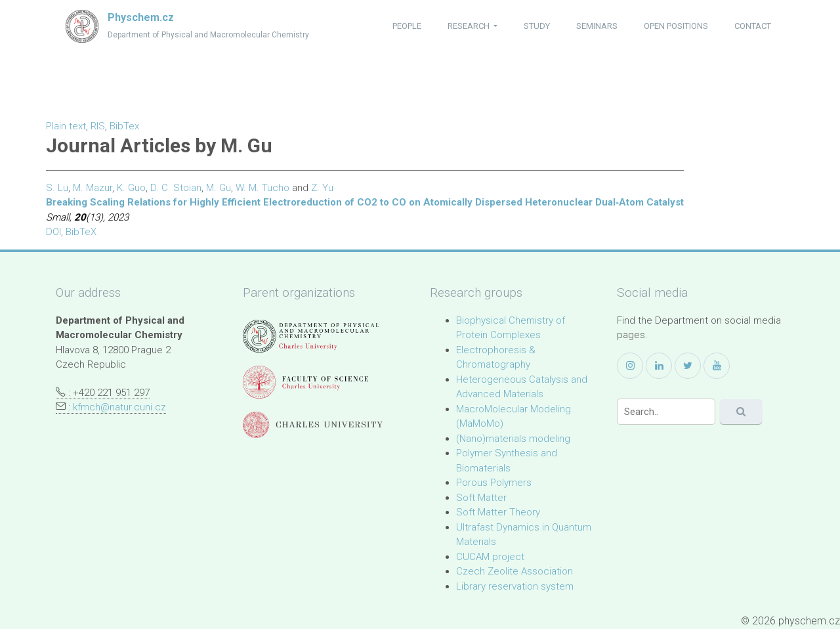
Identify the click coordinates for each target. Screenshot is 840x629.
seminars (597, 26)
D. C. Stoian (176, 188)
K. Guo (131, 188)
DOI (53, 232)
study (537, 26)
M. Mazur (93, 188)
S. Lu (57, 188)
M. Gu (219, 188)
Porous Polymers (494, 483)
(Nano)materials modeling (513, 439)
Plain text (66, 126)
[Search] (666, 412)
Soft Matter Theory (498, 512)
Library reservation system (515, 586)
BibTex (124, 126)
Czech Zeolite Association (514, 571)
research (470, 26)
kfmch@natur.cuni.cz (119, 407)
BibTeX (81, 232)
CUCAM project (490, 557)
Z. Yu (322, 188)
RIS (98, 126)
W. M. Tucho (262, 188)
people (407, 26)
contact (753, 26)
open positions (676, 26)
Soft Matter (481, 498)
